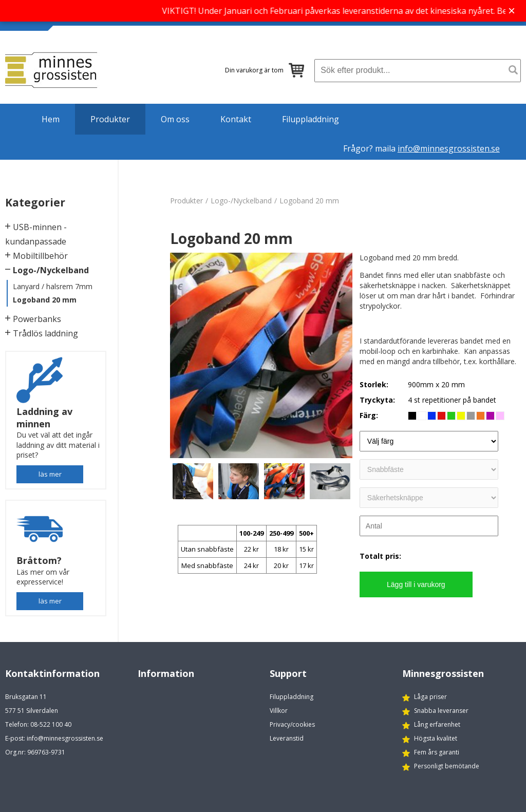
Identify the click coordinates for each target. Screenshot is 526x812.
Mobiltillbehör (40, 256)
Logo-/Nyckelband (51, 270)
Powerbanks (37, 319)
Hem (51, 119)
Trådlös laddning (45, 333)
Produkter (110, 119)
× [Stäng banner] (512, 11)
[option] (261, 355)
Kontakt (236, 119)
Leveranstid (287, 738)
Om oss (175, 119)
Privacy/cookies (292, 724)
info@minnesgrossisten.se (449, 148)
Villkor (279, 711)
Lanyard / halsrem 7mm (53, 286)
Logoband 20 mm (45, 300)
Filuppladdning (311, 119)
